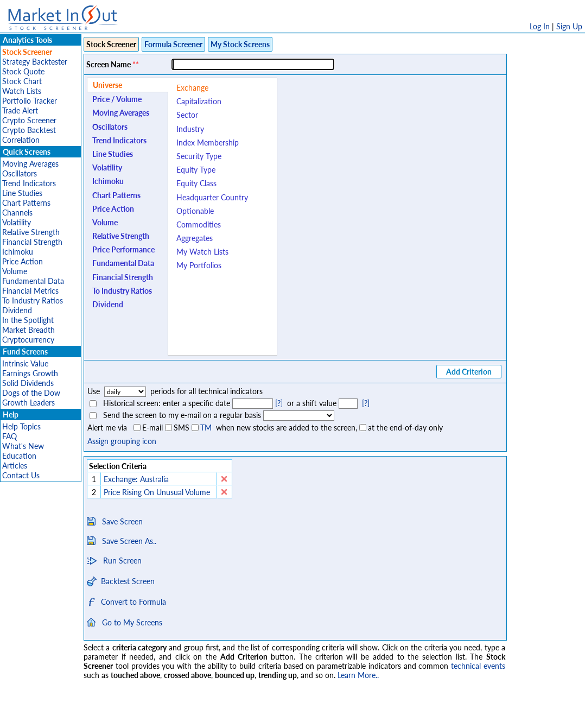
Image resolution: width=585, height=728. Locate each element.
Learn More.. (358, 675)
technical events (478, 666)
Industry (190, 129)
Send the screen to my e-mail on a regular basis (182, 415)
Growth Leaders (28, 403)
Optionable (195, 211)
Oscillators (20, 173)
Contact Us (21, 475)
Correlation (21, 140)
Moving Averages (30, 164)
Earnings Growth (30, 373)
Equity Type (196, 170)
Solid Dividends (28, 383)
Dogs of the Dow (31, 393)
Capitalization (199, 101)
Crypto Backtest (29, 130)
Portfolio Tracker (30, 101)
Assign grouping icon (122, 441)
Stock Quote (23, 71)
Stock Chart (22, 81)
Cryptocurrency (28, 340)
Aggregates (195, 238)
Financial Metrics (30, 291)
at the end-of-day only (405, 428)
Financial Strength (32, 242)
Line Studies (22, 193)
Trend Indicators (29, 183)
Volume (15, 271)
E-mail (152, 428)
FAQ (9, 436)
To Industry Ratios (33, 300)
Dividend (17, 310)
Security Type (199, 156)
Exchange (192, 88)
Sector (187, 115)
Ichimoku (18, 252)
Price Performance (123, 249)
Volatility (17, 222)
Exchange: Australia (136, 479)
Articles (15, 466)
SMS (182, 428)
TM (206, 428)
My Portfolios (199, 265)
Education (19, 456)
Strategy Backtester (35, 62)
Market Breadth (28, 330)
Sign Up (569, 26)
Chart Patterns (26, 203)
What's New (23, 446)
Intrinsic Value (25, 363)
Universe (107, 85)
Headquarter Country (212, 197)
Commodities (199, 224)
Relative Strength (31, 232)
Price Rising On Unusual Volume (158, 492)
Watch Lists (22, 91)
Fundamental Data (33, 281)
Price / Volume (117, 99)
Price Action (23, 261)
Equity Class (196, 183)
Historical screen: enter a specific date (167, 403)
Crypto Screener (29, 120)
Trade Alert (20, 110)
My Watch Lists (202, 252)
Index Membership (208, 143)
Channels (17, 213)
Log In (540, 26)
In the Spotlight (28, 320)
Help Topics (21, 426)
